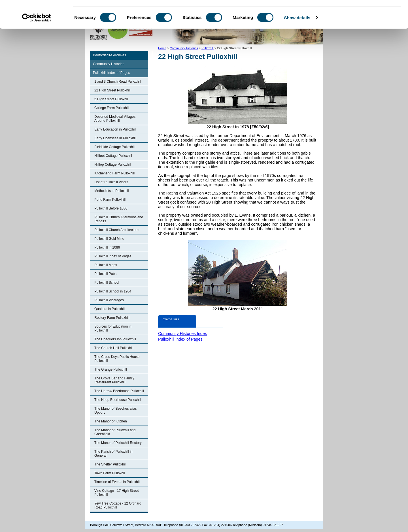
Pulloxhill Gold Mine (109, 239)
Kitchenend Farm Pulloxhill (114, 173)
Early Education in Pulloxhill (115, 129)
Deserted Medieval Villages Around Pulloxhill (115, 119)
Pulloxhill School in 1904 (113, 291)
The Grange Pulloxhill (111, 369)
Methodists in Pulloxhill (111, 191)
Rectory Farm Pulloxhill (112, 318)
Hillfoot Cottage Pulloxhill (113, 156)
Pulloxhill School (107, 283)
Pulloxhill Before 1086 (111, 208)
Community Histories (109, 64)
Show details (297, 43)
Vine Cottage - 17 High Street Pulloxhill (117, 493)
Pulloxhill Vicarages (109, 300)
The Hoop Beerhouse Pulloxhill (118, 400)
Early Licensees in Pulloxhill (115, 138)
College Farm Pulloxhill (112, 108)
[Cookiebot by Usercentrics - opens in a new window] (37, 44)
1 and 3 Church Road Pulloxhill (118, 82)
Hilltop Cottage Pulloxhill (113, 164)
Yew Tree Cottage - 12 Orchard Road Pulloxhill (118, 505)
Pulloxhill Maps (106, 265)
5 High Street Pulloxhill (111, 99)
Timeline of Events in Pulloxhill (117, 482)
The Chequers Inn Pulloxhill (115, 339)
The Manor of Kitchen (111, 421)
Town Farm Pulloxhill (110, 473)
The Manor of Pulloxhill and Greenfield (115, 432)
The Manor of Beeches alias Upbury (115, 411)
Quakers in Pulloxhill (110, 309)
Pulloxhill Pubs (105, 274)
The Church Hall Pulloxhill (114, 348)
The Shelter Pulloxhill (110, 464)
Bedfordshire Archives (110, 55)
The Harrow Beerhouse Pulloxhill (119, 391)
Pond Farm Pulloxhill (110, 200)
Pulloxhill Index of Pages (111, 73)
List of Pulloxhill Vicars (111, 182)
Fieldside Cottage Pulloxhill (115, 147)
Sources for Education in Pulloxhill (113, 328)
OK (361, 14)
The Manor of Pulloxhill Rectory (118, 443)
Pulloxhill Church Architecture (116, 230)
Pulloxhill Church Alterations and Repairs (119, 219)
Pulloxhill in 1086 (107, 247)
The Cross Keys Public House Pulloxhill (117, 359)
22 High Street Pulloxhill (112, 90)
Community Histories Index (182, 334)
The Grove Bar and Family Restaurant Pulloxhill (114, 380)
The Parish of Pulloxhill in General (113, 454)
